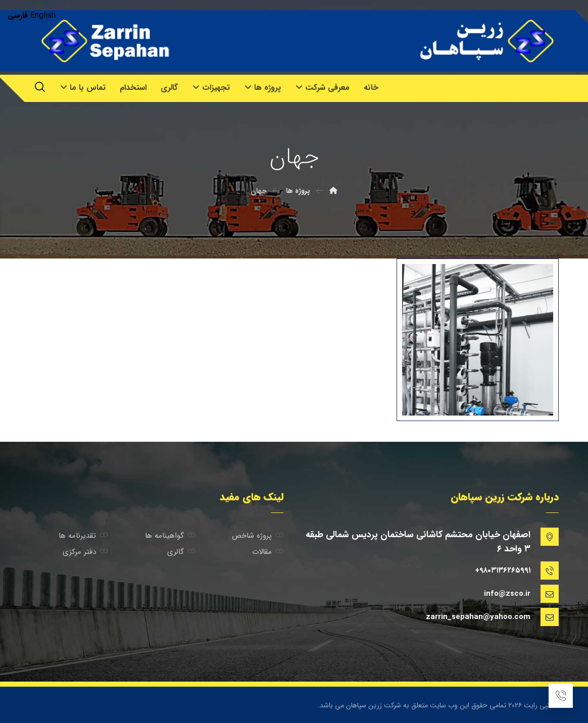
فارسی (18, 15)
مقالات (268, 552)
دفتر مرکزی (85, 552)
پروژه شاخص (258, 536)
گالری (181, 552)
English (43, 15)
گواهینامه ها (170, 536)
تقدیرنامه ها (83, 536)
